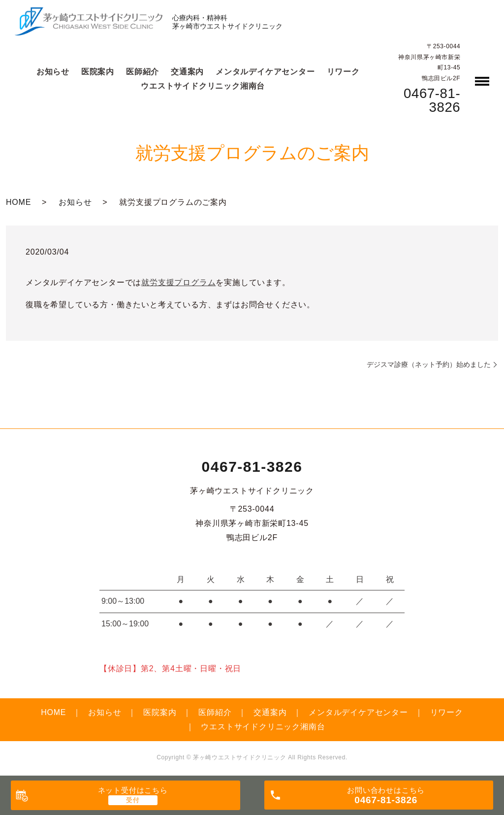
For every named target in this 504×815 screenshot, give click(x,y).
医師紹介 (142, 72)
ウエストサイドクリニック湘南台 (203, 86)
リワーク (343, 72)
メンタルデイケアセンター (265, 72)
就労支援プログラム (178, 282)
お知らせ (53, 72)
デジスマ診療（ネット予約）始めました (429, 364)
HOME (18, 202)
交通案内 (187, 72)
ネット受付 (133, 790)
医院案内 (98, 72)
